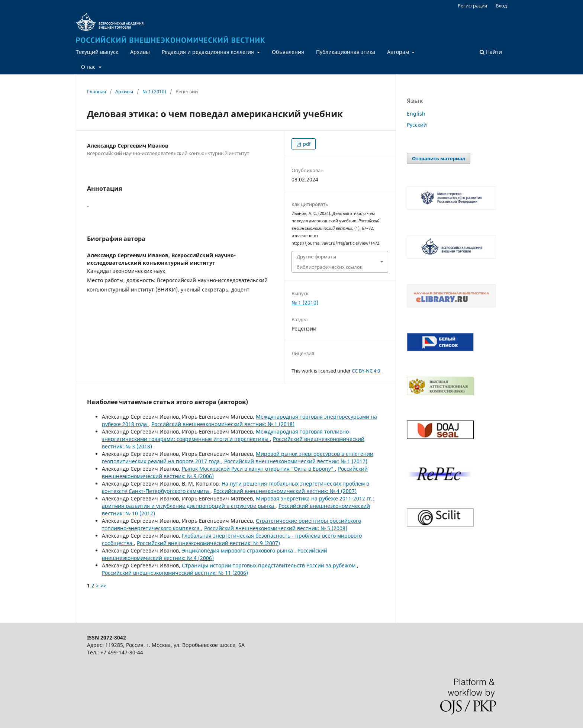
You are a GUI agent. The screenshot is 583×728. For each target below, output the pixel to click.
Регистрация (472, 6)
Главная (96, 91)
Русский (417, 125)
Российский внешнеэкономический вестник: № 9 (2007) (208, 543)
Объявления (288, 52)
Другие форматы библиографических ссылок (330, 262)
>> (103, 585)
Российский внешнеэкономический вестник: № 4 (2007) (285, 491)
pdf (306, 144)
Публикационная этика (346, 52)
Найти (491, 52)
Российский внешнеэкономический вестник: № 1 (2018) (223, 424)
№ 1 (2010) (154, 91)
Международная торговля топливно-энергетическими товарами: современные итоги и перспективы (226, 435)
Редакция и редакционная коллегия (209, 52)
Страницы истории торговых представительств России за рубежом (269, 565)
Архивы (140, 52)
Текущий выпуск (97, 52)
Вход (501, 6)
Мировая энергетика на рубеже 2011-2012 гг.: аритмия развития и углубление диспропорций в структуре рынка (238, 502)
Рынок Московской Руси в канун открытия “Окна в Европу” (258, 469)
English (416, 114)
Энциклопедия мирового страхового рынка (238, 550)
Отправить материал (439, 158)
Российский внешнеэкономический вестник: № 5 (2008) (276, 528)
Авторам (399, 52)
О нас (89, 67)
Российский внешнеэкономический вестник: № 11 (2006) (175, 573)
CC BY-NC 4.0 (366, 371)
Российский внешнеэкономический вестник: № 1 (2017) (296, 461)
